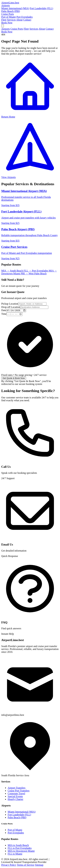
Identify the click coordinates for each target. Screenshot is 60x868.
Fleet (4, 20)
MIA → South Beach (12, 271)
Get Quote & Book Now (14, 379)
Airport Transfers (17, 788)
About (19, 20)
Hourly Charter (15, 800)
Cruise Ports (8, 14)
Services (11, 20)
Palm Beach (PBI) (11, 11)
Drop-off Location (11, 307)
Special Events (15, 797)
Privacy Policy (9, 865)
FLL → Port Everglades (36, 271)
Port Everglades (25, 17)
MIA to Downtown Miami (21, 851)
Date (4, 311)
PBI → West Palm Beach (34, 274)
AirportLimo (10, 3)
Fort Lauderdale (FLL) (41, 8)
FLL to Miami (15, 854)
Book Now (7, 23)
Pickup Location (10, 304)
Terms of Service (26, 865)
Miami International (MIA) (15, 8)
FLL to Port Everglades (20, 848)
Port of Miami (9, 17)
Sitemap (39, 865)
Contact (27, 20)
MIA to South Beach (18, 846)
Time (4, 314)
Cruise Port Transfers (19, 791)
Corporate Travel (16, 794)
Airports (6, 5)
